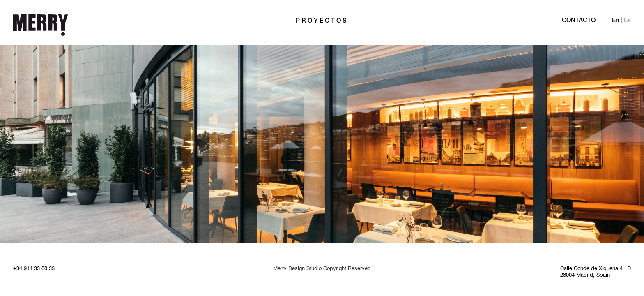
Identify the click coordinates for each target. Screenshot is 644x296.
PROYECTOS (322, 21)
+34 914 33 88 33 (34, 269)
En (616, 21)
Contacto (579, 21)
